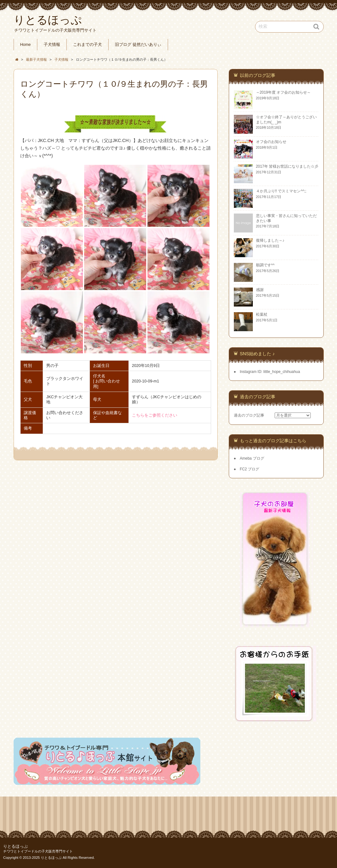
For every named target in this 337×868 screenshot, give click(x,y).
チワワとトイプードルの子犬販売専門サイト (38, 851)
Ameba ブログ (252, 458)
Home (26, 45)
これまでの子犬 (87, 45)
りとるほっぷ (16, 846)
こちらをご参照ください (155, 415)
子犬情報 (52, 45)
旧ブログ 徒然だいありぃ (138, 45)
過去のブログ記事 (249, 415)
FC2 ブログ (250, 469)
